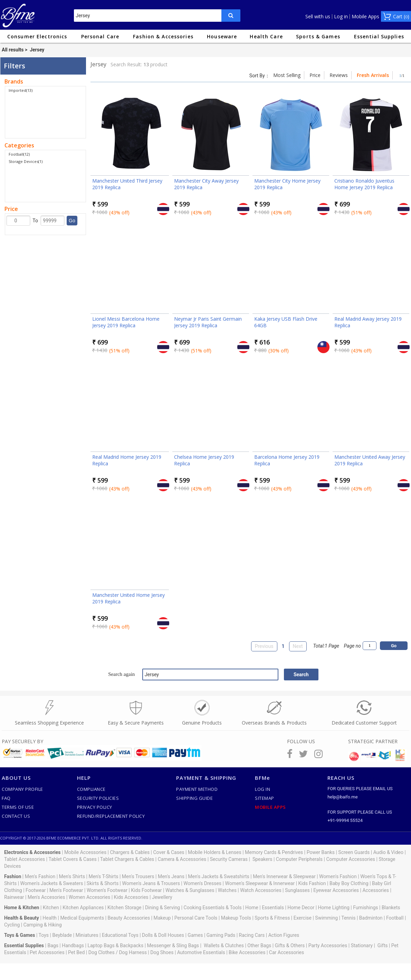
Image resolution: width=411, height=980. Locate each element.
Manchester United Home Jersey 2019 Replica (128, 598)
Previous (264, 646)
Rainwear (14, 897)
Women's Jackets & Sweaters (52, 883)
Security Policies (98, 798)
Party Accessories (328, 945)
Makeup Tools (236, 918)
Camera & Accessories (182, 859)
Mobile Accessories (85, 852)
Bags (53, 945)
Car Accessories (286, 952)
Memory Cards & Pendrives (274, 852)
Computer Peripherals (299, 859)
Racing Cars (252, 935)
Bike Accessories (247, 952)
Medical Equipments (82, 918)
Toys (44, 935)
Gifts (383, 945)
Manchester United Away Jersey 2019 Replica (370, 460)
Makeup (162, 918)
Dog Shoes (162, 952)
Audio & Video (388, 852)
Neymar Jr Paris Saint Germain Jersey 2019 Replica (208, 322)
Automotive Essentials (201, 952)
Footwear (36, 890)
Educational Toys (120, 935)
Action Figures (284, 935)
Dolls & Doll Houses (163, 935)
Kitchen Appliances (83, 908)
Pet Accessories (47, 952)
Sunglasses (297, 890)
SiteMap (265, 798)
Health (50, 918)
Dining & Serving (163, 908)
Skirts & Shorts (103, 883)
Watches (227, 890)
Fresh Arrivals (373, 75)
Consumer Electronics (37, 36)
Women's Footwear (107, 890)
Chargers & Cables (130, 852)
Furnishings (365, 908)
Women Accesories (89, 897)
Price (315, 75)
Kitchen (51, 908)
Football (395, 918)
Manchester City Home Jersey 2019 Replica (287, 184)
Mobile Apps (365, 17)
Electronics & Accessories (32, 852)
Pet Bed (76, 952)
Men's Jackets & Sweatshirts (218, 876)
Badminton (371, 918)
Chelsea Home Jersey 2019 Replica (204, 460)
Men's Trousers (138, 876)
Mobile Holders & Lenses (215, 852)
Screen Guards (354, 852)
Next (298, 646)
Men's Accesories (46, 897)
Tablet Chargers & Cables (127, 859)
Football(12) (19, 154)
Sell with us (318, 17)
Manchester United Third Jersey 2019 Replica (127, 184)
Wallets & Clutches (224, 945)
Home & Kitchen (22, 908)
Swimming (326, 918)
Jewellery (162, 897)
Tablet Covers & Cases (72, 859)
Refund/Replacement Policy (111, 816)
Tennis (348, 918)
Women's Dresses (202, 883)
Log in (341, 17)
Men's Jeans (171, 876)
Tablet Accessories (25, 859)
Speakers (262, 859)
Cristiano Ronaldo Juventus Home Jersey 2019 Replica (364, 184)
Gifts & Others (290, 945)
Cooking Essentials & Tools (213, 908)
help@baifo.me (342, 797)
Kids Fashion (312, 883)
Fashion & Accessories (163, 36)
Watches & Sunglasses (190, 890)
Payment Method (197, 789)
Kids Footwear (146, 890)
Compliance (91, 789)
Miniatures (87, 935)
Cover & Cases (169, 852)
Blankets (391, 908)
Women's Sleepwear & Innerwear (260, 883)
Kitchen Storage (125, 908)
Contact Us (16, 816)
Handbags (73, 945)
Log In (262, 789)
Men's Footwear (66, 890)
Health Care (266, 36)
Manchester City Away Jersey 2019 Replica (206, 184)
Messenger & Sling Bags (173, 945)
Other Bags (259, 945)
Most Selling (287, 75)
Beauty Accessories (129, 918)
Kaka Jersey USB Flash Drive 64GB (286, 322)
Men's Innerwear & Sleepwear (284, 876)
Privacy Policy (95, 807)
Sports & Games (318, 36)
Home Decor (301, 908)
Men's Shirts (72, 876)
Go (72, 221)
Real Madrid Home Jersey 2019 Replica (127, 460)
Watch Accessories (261, 890)
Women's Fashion (338, 876)
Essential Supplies (379, 36)
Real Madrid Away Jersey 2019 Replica (368, 322)
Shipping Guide (194, 798)
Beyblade (62, 935)
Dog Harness (132, 952)
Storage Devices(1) (26, 161)
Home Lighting (334, 908)
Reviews (339, 75)
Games (195, 935)
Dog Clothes (102, 952)
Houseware (222, 36)
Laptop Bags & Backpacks (115, 945)
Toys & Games (20, 935)
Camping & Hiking (43, 925)
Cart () (401, 16)
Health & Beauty (22, 918)
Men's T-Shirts (104, 876)
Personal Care (100, 36)
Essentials (273, 908)
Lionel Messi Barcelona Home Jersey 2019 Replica (126, 322)
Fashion (13, 876)
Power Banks (321, 852)
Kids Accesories (131, 897)
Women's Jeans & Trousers (151, 883)
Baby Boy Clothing (349, 883)
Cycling (12, 925)
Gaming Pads (221, 935)
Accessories (375, 890)
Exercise (303, 918)
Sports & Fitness (272, 918)
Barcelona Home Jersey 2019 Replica (287, 460)
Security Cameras (229, 859)
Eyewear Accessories (336, 890)
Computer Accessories (351, 859)
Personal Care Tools (196, 918)
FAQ (6, 798)
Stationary (362, 945)
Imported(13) (21, 90)
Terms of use (18, 807)
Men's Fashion (40, 876)
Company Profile (22, 789)
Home (252, 908)
